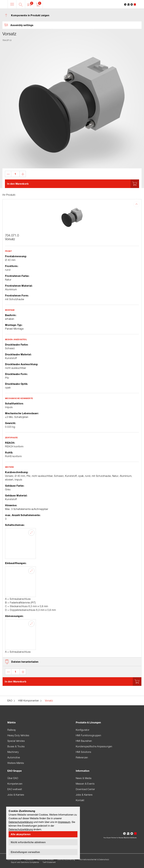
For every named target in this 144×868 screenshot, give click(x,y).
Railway (12, 730)
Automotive (14, 757)
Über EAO (13, 778)
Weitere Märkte (16, 763)
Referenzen (82, 757)
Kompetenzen (15, 784)
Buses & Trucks (16, 746)
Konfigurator (83, 730)
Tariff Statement (49, 862)
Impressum (29, 859)
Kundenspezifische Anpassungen (94, 746)
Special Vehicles (16, 741)
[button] (30, 4)
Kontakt (80, 800)
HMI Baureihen (84, 741)
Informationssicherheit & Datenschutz (94, 859)
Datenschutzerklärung (66, 859)
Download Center (85, 789)
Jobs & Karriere (16, 795)
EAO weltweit (15, 789)
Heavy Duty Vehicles (18, 735)
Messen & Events (85, 784)
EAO (10, 701)
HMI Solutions (84, 752)
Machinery (13, 752)
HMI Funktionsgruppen (88, 735)
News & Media (84, 778)
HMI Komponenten (29, 701)
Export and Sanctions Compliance (25, 862)
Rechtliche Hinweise (46, 859)
